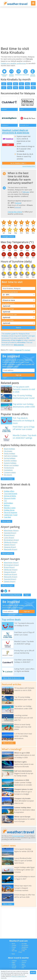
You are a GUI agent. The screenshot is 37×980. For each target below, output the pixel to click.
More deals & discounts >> (13, 678)
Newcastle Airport (11, 549)
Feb (10, 84)
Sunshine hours (8, 298)
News (13, 954)
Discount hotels (10, 498)
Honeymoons (9, 468)
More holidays (8, 479)
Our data (24, 944)
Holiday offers (9, 491)
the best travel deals (18, 836)
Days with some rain (9, 315)
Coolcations (8, 470)
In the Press (22, 951)
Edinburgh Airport (11, 542)
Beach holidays (9, 449)
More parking (7, 553)
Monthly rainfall (8, 309)
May (27, 84)
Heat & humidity (8, 320)
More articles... (9, 743)
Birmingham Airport (11, 540)
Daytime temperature (10, 292)
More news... (8, 904)
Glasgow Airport (10, 547)
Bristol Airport (9, 535)
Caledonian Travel (11, 515)
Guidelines (25, 947)
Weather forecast (11, 75)
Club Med (7, 517)
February (26, 192)
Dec (33, 88)
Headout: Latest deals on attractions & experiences (16, 131)
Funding (24, 949)
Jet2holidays (8, 503)
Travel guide (26, 74)
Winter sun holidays (11, 465)
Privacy (14, 947)
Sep (16, 88)
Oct (22, 88)
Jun (33, 84)
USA (23, 968)
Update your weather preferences (13, 63)
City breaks (8, 451)
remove (18, 203)
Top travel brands (11, 494)
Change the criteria (15, 212)
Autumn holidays (10, 463)
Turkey (24, 966)
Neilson (7, 505)
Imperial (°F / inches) (23, 350)
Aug (10, 88)
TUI (5, 501)
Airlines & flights (10, 496)
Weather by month (4, 75)
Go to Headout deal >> (18, 163)
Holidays (14, 961)
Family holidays (9, 453)
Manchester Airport (11, 530)
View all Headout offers (29, 166)
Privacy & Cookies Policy (18, 976)
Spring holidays (10, 458)
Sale (8, 145)
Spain (23, 964)
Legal (13, 949)
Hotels (14, 964)
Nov (27, 88)
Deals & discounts (33, 75)
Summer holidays (10, 461)
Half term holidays (11, 456)
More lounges (8, 586)
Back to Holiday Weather (11, 595)
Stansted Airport (10, 533)
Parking (14, 966)
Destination (6, 286)
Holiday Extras (9, 510)
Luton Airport (9, 538)
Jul (4, 88)
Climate (14, 968)
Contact (14, 945)
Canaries (24, 961)
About (13, 944)
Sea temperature (8, 303)
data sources (19, 345)
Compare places (10, 472)
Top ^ (27, 595)
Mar (15, 84)
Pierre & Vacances (11, 512)
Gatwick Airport (10, 545)
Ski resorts (8, 475)
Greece (24, 962)
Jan (4, 84)
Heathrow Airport (10, 574)
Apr (22, 84)
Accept (33, 972)
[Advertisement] (19, 27)
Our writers (25, 945)
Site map (14, 951)
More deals (6, 521)
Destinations (18, 74)
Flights (13, 962)
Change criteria (8, 236)
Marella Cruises (10, 508)
